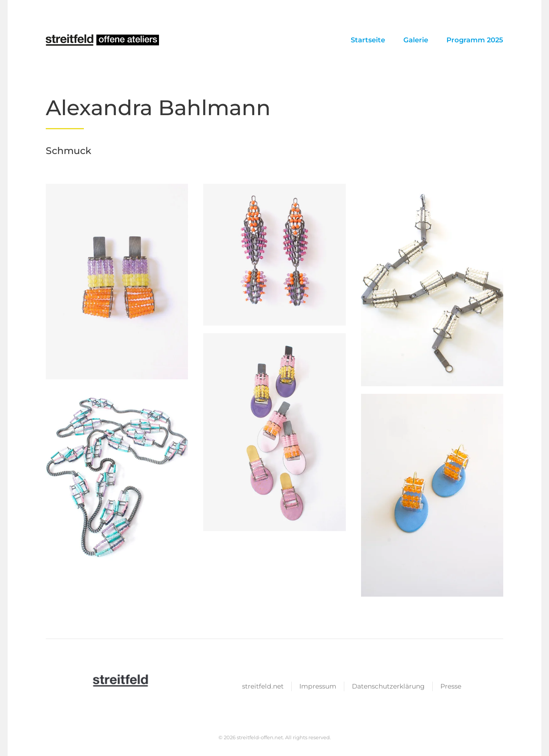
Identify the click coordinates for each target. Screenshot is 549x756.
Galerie (416, 40)
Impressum (318, 687)
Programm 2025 (475, 40)
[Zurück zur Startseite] (103, 40)
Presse (451, 687)
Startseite (368, 40)
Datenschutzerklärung (388, 687)
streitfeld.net (263, 687)
